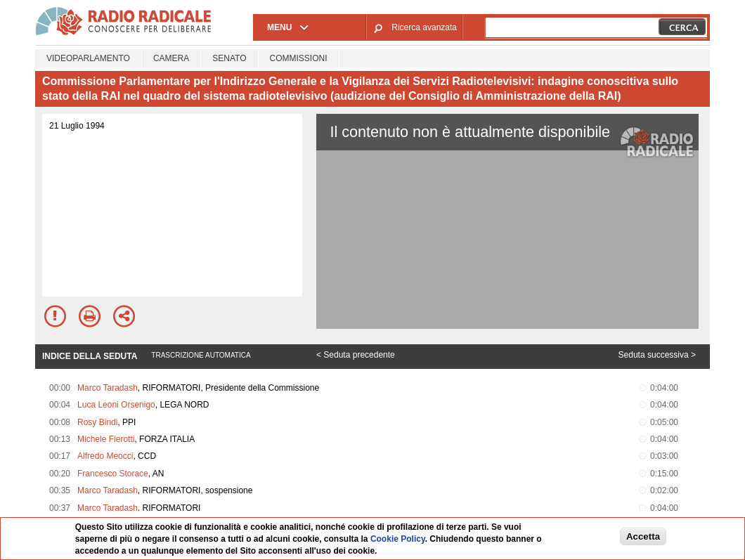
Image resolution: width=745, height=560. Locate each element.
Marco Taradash (108, 388)
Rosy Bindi (97, 422)
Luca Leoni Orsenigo (116, 405)
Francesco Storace (113, 474)
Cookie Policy (398, 539)
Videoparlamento (88, 58)
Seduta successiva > (657, 355)
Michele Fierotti (106, 439)
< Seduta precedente (356, 355)
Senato (229, 58)
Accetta (643, 536)
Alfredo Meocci (105, 456)
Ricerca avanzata (424, 27)
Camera (171, 58)
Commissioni (299, 58)
